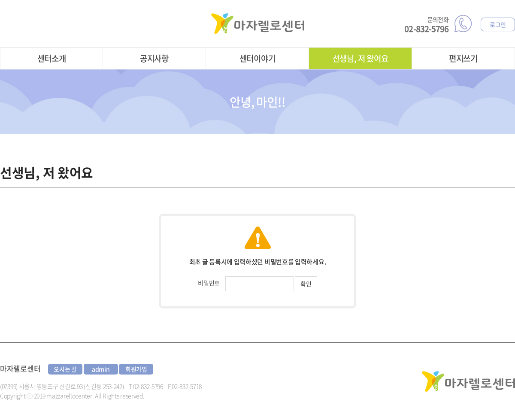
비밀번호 (209, 283)
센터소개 (52, 58)
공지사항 (154, 58)
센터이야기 (257, 58)
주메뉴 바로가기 (0, 0)
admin (101, 369)
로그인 (498, 24)
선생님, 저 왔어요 (360, 58)
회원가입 (136, 369)
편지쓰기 (463, 58)
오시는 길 (65, 369)
